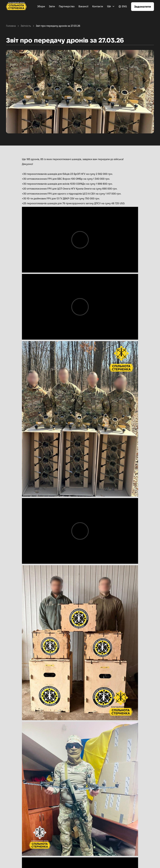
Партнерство (67, 6)
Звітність (26, 26)
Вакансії (83, 6)
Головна (11, 26)
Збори (41, 6)
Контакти (98, 6)
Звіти (52, 6)
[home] (16, 7)
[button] (111, 6)
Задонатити (143, 7)
